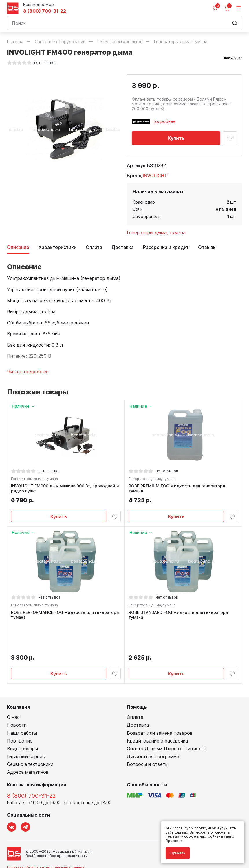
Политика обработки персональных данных (46, 840)
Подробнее (164, 121)
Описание (18, 247)
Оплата (94, 247)
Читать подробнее (28, 372)
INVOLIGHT (155, 176)
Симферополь (147, 216)
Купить (176, 138)
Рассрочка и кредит (166, 247)
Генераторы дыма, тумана (156, 232)
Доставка (123, 247)
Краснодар (144, 202)
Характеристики (57, 247)
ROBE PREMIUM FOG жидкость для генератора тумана (178, 489)
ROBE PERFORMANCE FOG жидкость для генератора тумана (66, 617)
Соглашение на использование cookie (41, 848)
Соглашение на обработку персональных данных (51, 844)
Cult (79, 857)
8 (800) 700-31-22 (45, 11)
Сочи (138, 209)
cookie (200, 828)
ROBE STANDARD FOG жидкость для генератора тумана (179, 617)
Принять (178, 853)
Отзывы (207, 247)
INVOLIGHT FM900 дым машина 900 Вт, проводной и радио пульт (66, 489)
